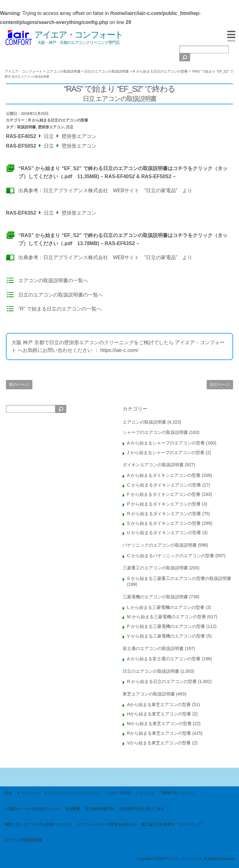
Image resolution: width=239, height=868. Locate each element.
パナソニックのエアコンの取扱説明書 (160, 545)
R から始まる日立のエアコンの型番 (58, 120)
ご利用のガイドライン (177, 793)
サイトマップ (190, 824)
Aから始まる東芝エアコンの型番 (159, 704)
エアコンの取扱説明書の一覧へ (53, 280)
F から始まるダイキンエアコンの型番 (164, 494)
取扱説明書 (26, 127)
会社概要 (73, 809)
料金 (8, 793)
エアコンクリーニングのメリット (72, 793)
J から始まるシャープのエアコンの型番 (166, 453)
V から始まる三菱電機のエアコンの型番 (166, 636)
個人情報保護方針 (100, 809)
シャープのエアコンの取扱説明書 (155, 432)
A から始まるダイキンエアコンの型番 (164, 475)
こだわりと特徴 (118, 793)
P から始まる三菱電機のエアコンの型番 (166, 626)
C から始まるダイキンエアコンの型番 (164, 485)
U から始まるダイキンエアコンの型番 (164, 533)
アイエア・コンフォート (78, 35)
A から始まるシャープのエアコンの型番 (166, 443)
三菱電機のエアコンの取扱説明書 (155, 597)
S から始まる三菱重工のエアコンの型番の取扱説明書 (179, 578)
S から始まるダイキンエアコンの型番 (164, 523)
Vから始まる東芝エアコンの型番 (159, 743)
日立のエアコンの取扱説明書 (151, 671)
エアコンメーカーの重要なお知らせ (106, 824)
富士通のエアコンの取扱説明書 (153, 648)
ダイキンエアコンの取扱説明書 (153, 465)
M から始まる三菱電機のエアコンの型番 (166, 617)
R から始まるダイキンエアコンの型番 (164, 514)
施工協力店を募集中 (158, 824)
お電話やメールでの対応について (33, 809)
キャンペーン (28, 793)
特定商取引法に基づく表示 (142, 809)
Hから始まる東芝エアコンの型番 (159, 714)
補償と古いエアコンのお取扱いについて (38, 824)
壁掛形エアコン (51, 127)
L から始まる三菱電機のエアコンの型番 (166, 607)
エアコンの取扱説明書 (144, 422)
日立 (70, 127)
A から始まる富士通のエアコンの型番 (164, 659)
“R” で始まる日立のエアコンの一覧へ (60, 309)
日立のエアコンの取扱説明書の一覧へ (61, 295)
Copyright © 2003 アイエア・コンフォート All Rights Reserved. (186, 859)
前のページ (19, 384)
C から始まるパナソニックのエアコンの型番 (171, 556)
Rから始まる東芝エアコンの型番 (159, 733)
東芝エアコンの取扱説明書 (149, 694)
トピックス (145, 793)
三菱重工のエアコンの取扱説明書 (155, 568)
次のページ (220, 384)
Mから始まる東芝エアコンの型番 (159, 723)
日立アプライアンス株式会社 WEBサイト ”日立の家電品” (110, 190)
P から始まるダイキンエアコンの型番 (164, 504)
